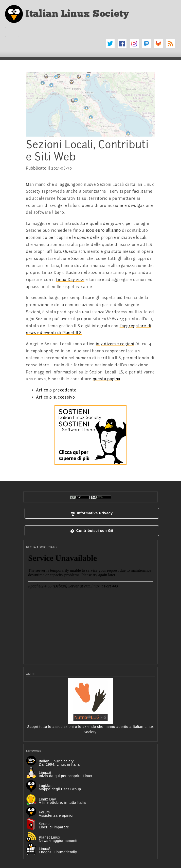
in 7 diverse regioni (115, 344)
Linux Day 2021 (70, 280)
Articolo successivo (55, 397)
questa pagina (106, 379)
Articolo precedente (56, 390)
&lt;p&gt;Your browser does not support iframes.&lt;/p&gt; (90, 606)
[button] (92, 513)
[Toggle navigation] (12, 32)
